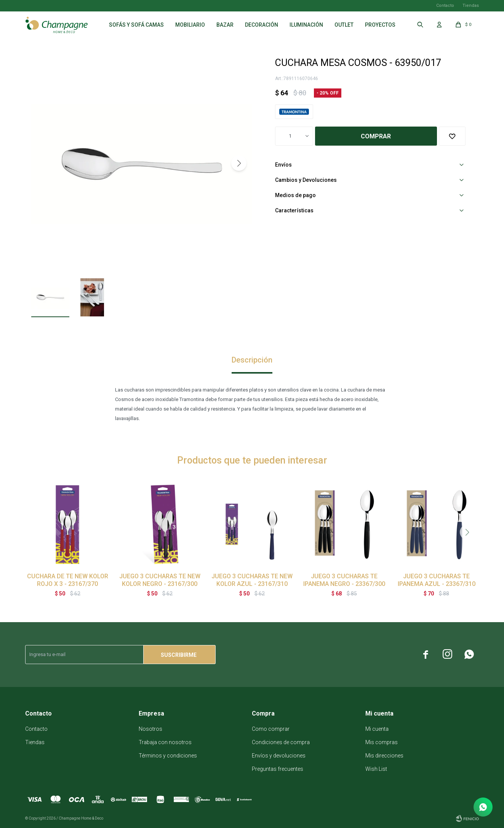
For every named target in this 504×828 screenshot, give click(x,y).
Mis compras (382, 742)
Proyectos (380, 25)
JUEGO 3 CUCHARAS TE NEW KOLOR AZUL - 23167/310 (252, 580)
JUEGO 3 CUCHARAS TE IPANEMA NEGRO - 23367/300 (344, 580)
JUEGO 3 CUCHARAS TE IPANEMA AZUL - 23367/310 (437, 580)
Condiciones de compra (281, 742)
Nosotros (150, 729)
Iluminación (306, 25)
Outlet (344, 25)
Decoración (262, 25)
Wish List (376, 769)
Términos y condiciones (168, 756)
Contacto (445, 6)
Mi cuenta (377, 729)
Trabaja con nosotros (165, 742)
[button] (239, 163)
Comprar (376, 136)
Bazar (225, 25)
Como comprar (271, 729)
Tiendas (471, 6)
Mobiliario (190, 25)
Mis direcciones (384, 756)
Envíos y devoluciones (279, 756)
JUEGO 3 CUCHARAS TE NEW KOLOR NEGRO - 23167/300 (160, 580)
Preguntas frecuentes (278, 769)
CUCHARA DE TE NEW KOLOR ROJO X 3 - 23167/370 (68, 580)
